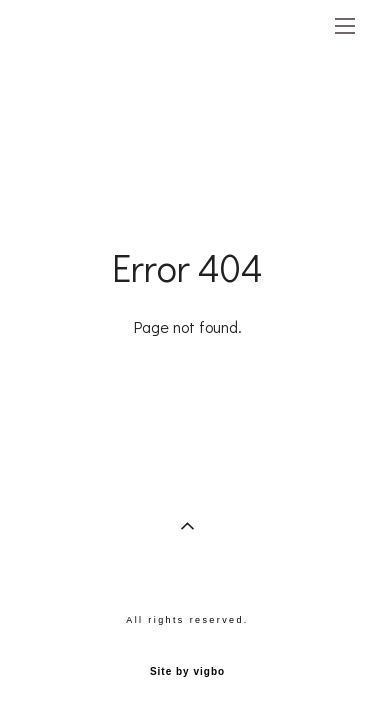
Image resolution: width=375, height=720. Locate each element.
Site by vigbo (187, 672)
